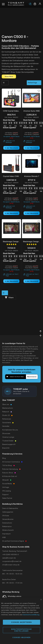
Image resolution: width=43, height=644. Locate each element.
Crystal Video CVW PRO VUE (11, 176)
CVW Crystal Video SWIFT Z (11, 111)
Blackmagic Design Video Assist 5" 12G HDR (32, 241)
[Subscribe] (32, 377)
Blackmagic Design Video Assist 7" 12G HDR (11, 241)
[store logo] (16, 4)
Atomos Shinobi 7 (32, 176)
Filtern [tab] (9, 297)
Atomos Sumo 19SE (32, 111)
